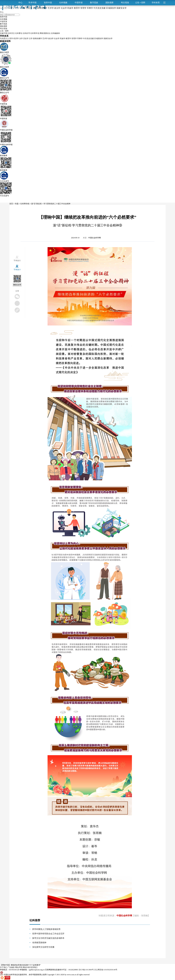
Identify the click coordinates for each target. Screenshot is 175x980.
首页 (11, 204)
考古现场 (125, 3)
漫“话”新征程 (36, 204)
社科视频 (63, 3)
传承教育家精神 (39, 943)
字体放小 (17, 270)
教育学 (68, 38)
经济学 (16, 38)
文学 (31, 38)
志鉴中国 (4, 33)
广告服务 (11, 967)
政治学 (51, 38)
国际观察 (109, 3)
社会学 (57, 38)
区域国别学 (99, 38)
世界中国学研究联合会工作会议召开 (48, 934)
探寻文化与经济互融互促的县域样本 (48, 938)
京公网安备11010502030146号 (106, 970)
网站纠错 (26, 967)
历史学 (26, 38)
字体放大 (17, 260)
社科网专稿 (25, 204)
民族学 (62, 38)
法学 (21, 38)
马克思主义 (4, 38)
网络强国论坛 (45, 33)
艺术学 (45, 38)
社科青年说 (35, 33)
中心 (20, 3)
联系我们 (34, 967)
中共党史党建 (88, 38)
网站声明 (19, 967)
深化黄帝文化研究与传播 (43, 947)
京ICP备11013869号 (86, 970)
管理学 (74, 38)
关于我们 (4, 967)
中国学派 (79, 3)
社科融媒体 (55, 33)
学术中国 (32, 3)
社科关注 (11, 33)
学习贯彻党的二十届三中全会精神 (57, 204)
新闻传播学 (37, 38)
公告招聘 (140, 3)
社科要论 (19, 33)
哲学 (11, 38)
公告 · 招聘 (4, 31)
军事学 (80, 38)
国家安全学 (108, 38)
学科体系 (157, 3)
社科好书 (26, 33)
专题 (17, 204)
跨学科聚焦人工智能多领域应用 (46, 929)
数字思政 (94, 3)
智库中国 (48, 3)
